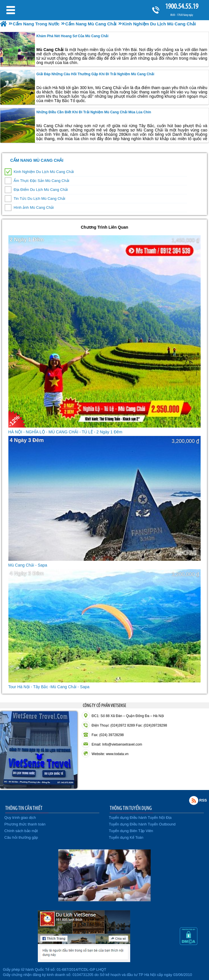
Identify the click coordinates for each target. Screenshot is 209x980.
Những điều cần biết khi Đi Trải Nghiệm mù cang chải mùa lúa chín (94, 112)
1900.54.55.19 (182, 6)
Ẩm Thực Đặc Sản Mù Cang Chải (41, 181)
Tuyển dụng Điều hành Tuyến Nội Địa (140, 818)
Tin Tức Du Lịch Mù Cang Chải (39, 199)
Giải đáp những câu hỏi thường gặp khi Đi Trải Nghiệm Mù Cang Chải (95, 74)
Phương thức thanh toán (25, 824)
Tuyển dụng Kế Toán (126, 837)
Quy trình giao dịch (20, 818)
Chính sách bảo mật (21, 831)
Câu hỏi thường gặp (21, 837)
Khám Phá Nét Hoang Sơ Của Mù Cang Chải (72, 36)
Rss (194, 800)
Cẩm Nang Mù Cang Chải (37, 160)
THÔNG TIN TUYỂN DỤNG (131, 808)
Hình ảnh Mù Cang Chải (34, 207)
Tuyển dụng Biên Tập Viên (131, 831)
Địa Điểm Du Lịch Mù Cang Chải (41, 190)
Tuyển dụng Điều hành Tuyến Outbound (142, 824)
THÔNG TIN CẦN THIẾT (24, 808)
